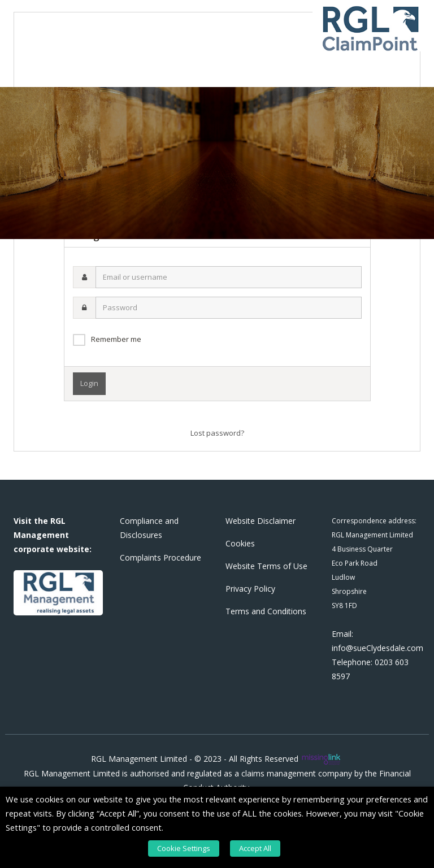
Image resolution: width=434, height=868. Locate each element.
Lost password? (217, 433)
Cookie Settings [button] (184, 848)
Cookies (240, 543)
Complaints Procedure (160, 557)
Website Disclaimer (261, 521)
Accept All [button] (255, 848)
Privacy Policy (250, 589)
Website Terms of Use (266, 566)
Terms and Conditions (266, 611)
